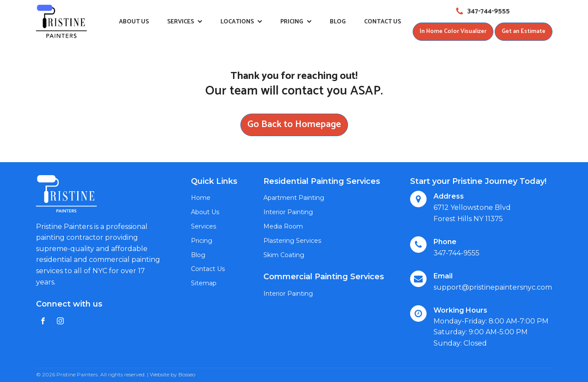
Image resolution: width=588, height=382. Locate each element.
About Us (134, 22)
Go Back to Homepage (294, 124)
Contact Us (383, 22)
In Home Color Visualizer (453, 31)
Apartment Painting (294, 198)
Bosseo (187, 374)
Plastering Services (292, 241)
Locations (241, 22)
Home (201, 198)
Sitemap (204, 283)
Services (185, 22)
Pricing (296, 22)
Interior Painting (288, 212)
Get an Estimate (524, 31)
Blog (338, 22)
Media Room (283, 226)
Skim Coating (284, 255)
